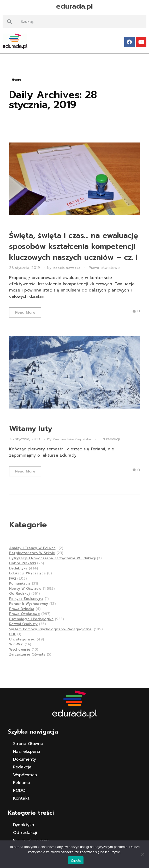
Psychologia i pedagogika (31, 619)
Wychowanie (20, 649)
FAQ (13, 578)
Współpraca (25, 775)
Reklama (22, 783)
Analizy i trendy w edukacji (33, 548)
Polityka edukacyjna (26, 599)
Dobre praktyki (22, 563)
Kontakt (21, 798)
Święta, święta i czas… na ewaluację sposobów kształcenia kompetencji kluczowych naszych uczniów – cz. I (74, 246)
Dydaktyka (18, 568)
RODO (19, 791)
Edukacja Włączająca (27, 573)
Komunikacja (20, 583)
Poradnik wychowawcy (29, 604)
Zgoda (76, 860)
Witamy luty (31, 429)
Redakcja (22, 767)
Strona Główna (28, 744)
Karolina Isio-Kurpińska (72, 439)
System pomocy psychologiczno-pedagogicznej (51, 629)
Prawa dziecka (22, 609)
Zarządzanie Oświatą (27, 654)
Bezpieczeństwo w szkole (32, 553)
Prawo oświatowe (104, 268)
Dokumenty (25, 759)
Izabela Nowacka (67, 268)
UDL (13, 634)
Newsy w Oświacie (25, 589)
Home (16, 80)
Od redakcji (110, 439)
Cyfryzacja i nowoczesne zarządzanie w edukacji (52, 558)
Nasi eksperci (27, 752)
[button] (74, 58)
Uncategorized (22, 639)
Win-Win (16, 644)
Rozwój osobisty (23, 624)
